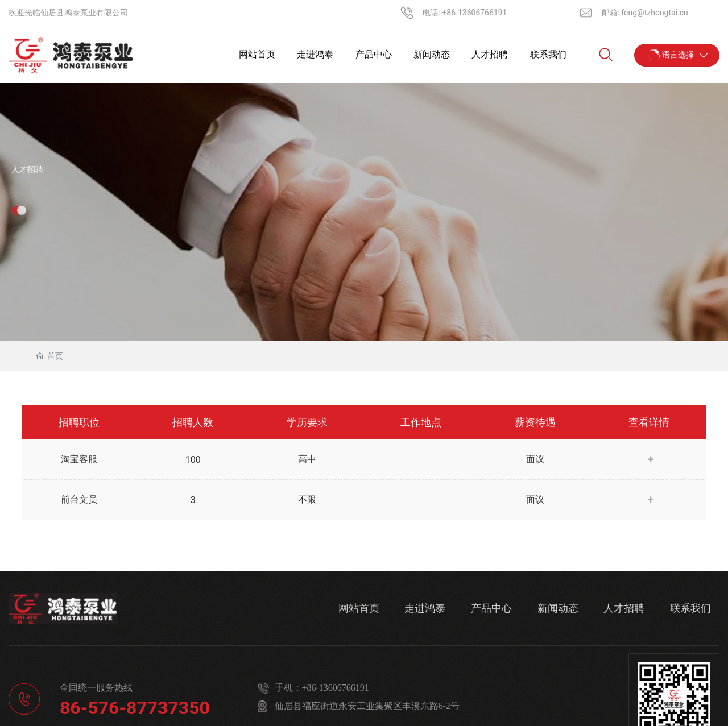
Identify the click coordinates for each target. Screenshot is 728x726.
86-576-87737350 (135, 708)
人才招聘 (27, 169)
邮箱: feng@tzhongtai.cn (645, 13)
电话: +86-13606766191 (465, 13)
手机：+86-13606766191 (322, 688)
